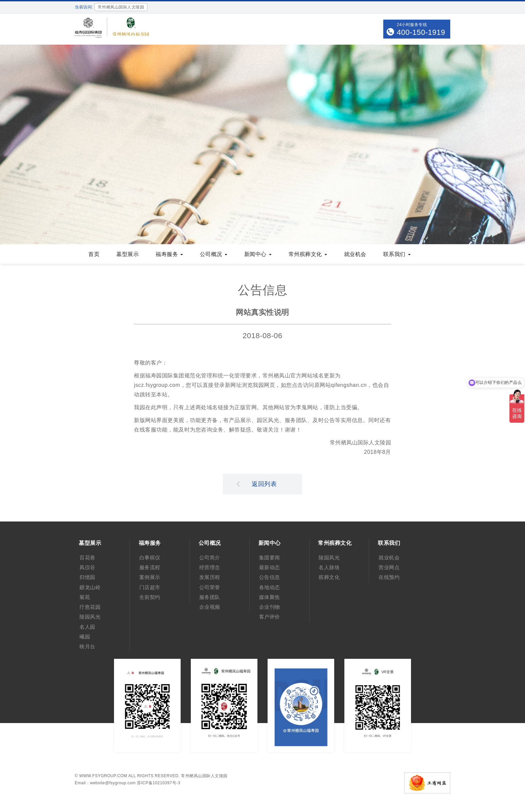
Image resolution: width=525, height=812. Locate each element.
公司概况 (214, 254)
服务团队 (210, 597)
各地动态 (270, 587)
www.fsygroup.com (103, 776)
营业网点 (389, 567)
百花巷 (87, 558)
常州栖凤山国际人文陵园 (204, 776)
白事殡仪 (150, 558)
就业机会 (355, 254)
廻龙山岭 (90, 587)
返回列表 (257, 484)
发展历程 (210, 577)
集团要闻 (270, 558)
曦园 (85, 637)
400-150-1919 (421, 32)
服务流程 (150, 567)
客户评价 (270, 617)
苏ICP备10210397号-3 (159, 783)
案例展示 (150, 577)
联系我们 (397, 254)
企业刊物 (270, 607)
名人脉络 (329, 567)
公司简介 (210, 558)
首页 (94, 254)
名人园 (87, 627)
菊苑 (85, 597)
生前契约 (150, 597)
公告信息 (270, 577)
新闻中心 (258, 254)
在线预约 (389, 577)
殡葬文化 (329, 577)
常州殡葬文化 (308, 254)
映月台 (87, 646)
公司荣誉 (210, 587)
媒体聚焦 (270, 597)
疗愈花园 (90, 607)
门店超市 (150, 587)
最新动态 (270, 567)
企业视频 (210, 607)
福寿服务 (169, 254)
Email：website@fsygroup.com (105, 783)
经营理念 (210, 567)
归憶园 (87, 577)
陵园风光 (90, 617)
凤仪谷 (87, 567)
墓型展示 (128, 254)
